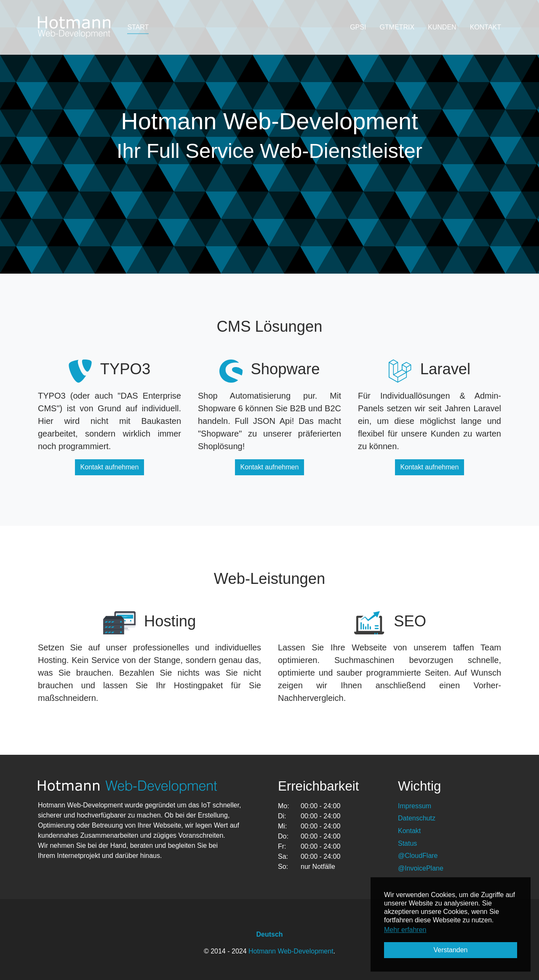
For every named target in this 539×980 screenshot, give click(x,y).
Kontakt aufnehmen (110, 467)
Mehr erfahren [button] (405, 930)
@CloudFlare (418, 856)
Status (407, 843)
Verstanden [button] (451, 950)
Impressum (415, 806)
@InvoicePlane (421, 868)
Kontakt (409, 831)
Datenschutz (417, 818)
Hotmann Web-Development (291, 951)
